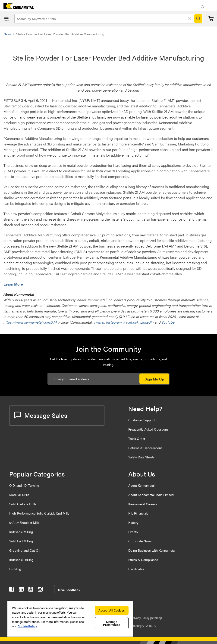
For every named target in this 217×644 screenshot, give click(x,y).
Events (133, 532)
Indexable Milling (21, 532)
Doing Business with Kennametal (152, 550)
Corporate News (140, 541)
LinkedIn (147, 322)
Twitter (99, 322)
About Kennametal (141, 485)
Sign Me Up (154, 379)
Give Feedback (69, 590)
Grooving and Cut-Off (25, 550)
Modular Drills (19, 495)
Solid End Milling (21, 541)
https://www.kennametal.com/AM (30, 322)
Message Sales (41, 415)
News (8, 34)
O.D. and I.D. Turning (24, 485)
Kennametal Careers (143, 504)
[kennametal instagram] (40, 590)
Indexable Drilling (21, 560)
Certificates (136, 569)
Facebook (131, 322)
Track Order (137, 438)
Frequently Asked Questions (148, 429)
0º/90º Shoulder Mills (24, 522)
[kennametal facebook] (12, 590)
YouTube (168, 322)
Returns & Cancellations (145, 448)
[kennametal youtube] (31, 590)
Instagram (114, 322)
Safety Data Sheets (142, 457)
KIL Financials (138, 513)
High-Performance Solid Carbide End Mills (39, 513)
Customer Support (142, 420)
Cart (211, 19)
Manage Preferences (112, 623)
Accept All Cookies (112, 610)
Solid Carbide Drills (23, 504)
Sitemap (156, 618)
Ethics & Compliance (143, 560)
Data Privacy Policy (137, 618)
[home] (17, 7)
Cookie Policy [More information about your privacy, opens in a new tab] (27, 626)
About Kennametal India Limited (151, 495)
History (133, 522)
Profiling (15, 569)
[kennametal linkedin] (21, 590)
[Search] (198, 19)
